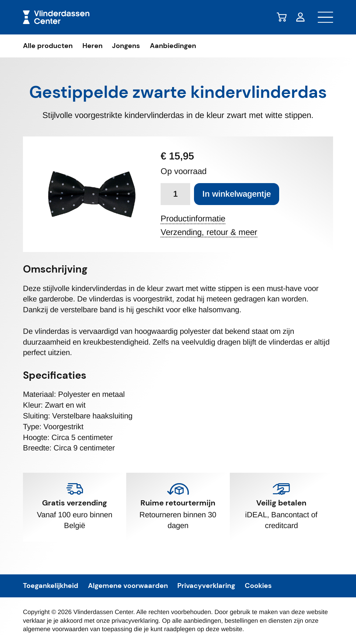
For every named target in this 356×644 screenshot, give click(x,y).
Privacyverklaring (206, 586)
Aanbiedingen (173, 46)
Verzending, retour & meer (209, 232)
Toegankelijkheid (51, 586)
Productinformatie (193, 219)
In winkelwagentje (237, 194)
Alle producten (48, 46)
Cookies (258, 586)
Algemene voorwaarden (128, 586)
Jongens (126, 46)
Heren (92, 46)
